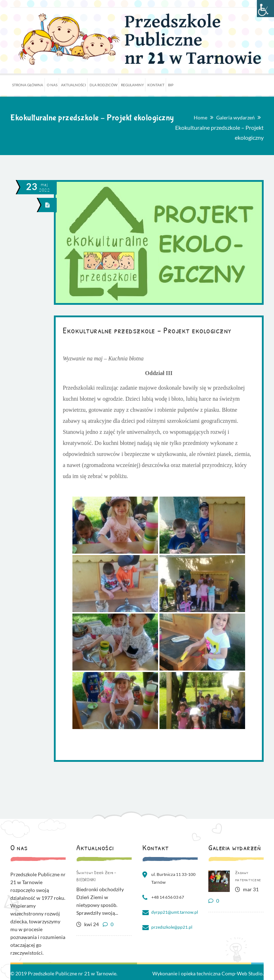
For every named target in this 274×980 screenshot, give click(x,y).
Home (201, 117)
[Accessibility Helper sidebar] (265, 9)
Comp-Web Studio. (243, 973)
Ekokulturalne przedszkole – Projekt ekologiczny (147, 330)
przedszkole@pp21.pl (172, 927)
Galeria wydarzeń (235, 117)
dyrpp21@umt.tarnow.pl (175, 912)
